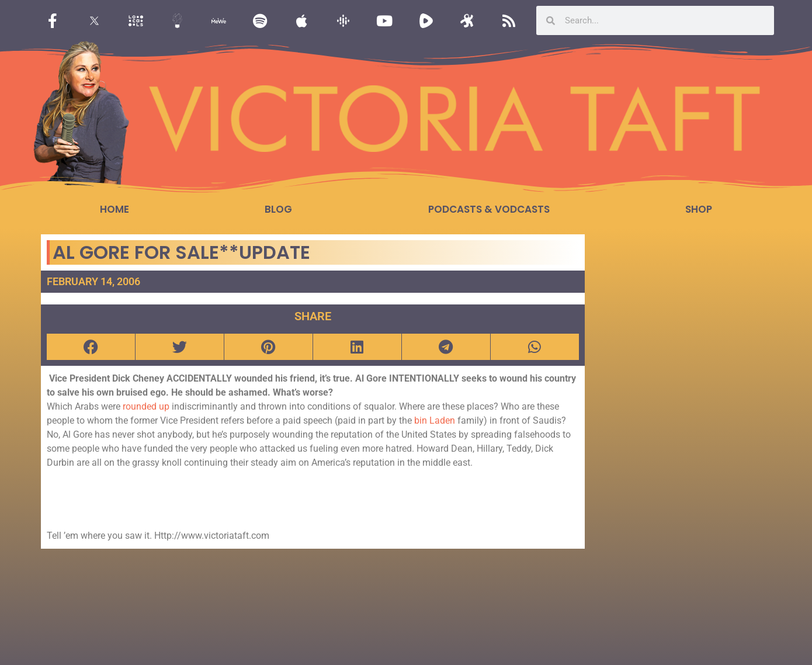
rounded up (147, 406)
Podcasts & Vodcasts (489, 209)
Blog (278, 209)
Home (114, 209)
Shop (699, 209)
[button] (91, 347)
